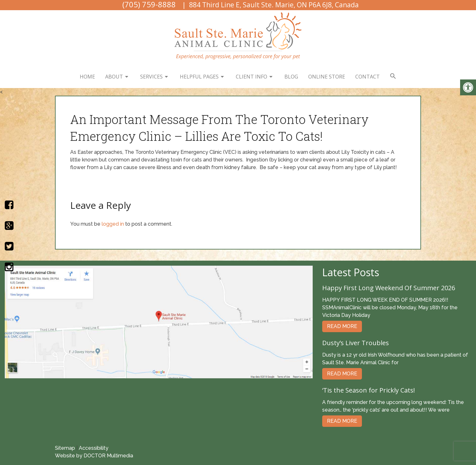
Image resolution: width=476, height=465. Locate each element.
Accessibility (94, 448)
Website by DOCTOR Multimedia (94, 456)
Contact (367, 77)
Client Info (252, 77)
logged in (113, 224)
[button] (393, 76)
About (114, 77)
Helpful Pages (199, 77)
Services (151, 77)
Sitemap (65, 448)
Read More (342, 326)
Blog (291, 77)
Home (87, 77)
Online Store (327, 77)
